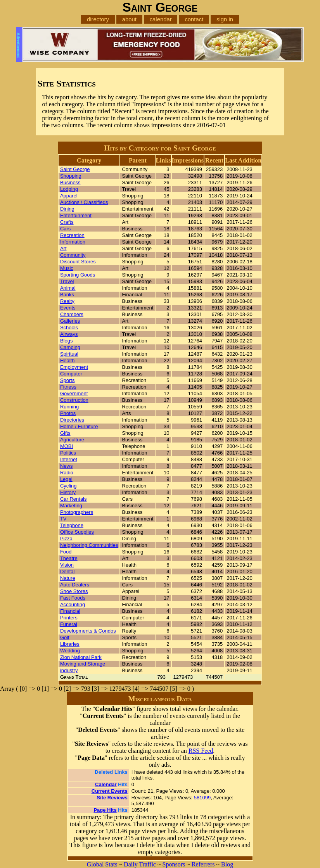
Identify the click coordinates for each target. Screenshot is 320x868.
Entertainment (76, 215)
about (129, 19)
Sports (67, 380)
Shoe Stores (74, 591)
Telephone (72, 525)
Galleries (70, 321)
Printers (69, 618)
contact (194, 19)
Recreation (72, 235)
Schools (69, 328)
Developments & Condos (88, 631)
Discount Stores (78, 262)
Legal (66, 479)
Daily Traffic (140, 864)
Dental (67, 571)
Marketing (71, 506)
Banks (67, 295)
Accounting (73, 604)
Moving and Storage (83, 664)
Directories (72, 420)
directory (98, 19)
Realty (67, 301)
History (68, 492)
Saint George (75, 169)
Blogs (67, 341)
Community (73, 255)
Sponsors (174, 864)
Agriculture (72, 440)
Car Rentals (74, 499)
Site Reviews (112, 798)
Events (68, 308)
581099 (202, 798)
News (67, 466)
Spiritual (69, 354)
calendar (161, 19)
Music (67, 268)
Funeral (69, 624)
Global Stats (102, 864)
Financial (70, 611)
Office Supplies (77, 532)
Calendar (106, 784)
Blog (227, 864)
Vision (67, 565)
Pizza (66, 539)
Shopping (71, 176)
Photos (68, 413)
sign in (225, 19)
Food (66, 552)
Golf (65, 637)
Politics (68, 453)
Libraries (70, 644)
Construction (74, 400)
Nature (68, 578)
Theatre (69, 558)
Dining (67, 209)
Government (74, 393)
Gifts (65, 433)
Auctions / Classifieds (84, 202)
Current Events (110, 791)
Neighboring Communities (89, 545)
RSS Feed (201, 751)
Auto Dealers (75, 585)
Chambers (72, 314)
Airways (69, 334)
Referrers (203, 864)
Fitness (68, 387)
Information (73, 242)
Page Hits (105, 810)
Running (69, 407)
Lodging (69, 189)
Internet (69, 459)
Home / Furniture (79, 426)
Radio (67, 473)
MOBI (67, 446)
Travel (67, 281)
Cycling (68, 486)
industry (69, 670)
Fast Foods (73, 598)
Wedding (70, 651)
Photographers (77, 512)
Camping (70, 347)
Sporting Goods (78, 275)
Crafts (67, 222)
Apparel (69, 196)
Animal (68, 288)
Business (70, 182)
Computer (71, 374)
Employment (74, 367)
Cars (65, 229)
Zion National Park (81, 657)
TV (63, 519)
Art (63, 248)
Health (67, 361)
